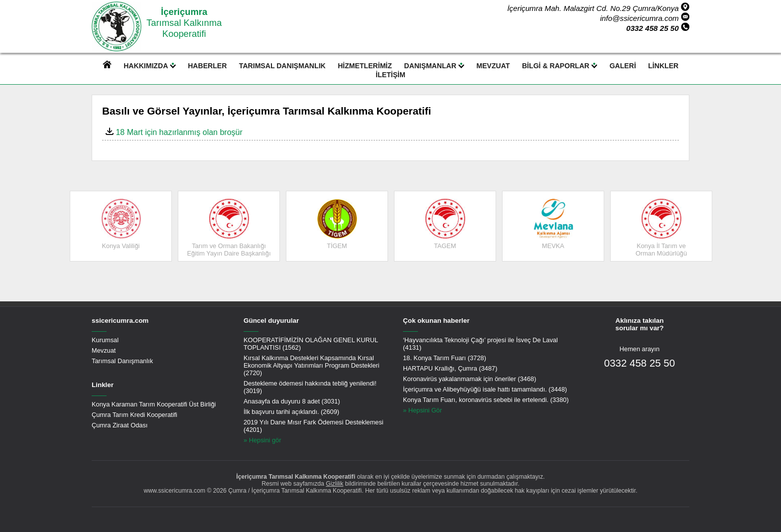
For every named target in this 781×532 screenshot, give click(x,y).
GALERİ (623, 66)
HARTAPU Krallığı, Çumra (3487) (450, 368)
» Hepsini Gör (422, 410)
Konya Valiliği (121, 224)
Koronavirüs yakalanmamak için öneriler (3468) (469, 379)
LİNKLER (663, 66)
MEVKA (553, 224)
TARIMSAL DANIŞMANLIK (282, 66)
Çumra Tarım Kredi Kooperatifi (134, 415)
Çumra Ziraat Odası (120, 425)
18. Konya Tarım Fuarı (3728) (445, 358)
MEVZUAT (493, 66)
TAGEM (445, 224)
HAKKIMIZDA (150, 66)
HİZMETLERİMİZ (365, 66)
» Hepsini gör (262, 440)
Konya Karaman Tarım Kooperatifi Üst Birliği (154, 404)
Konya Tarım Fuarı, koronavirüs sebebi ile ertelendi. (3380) (486, 400)
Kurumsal (105, 340)
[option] (121, 226)
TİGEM (337, 224)
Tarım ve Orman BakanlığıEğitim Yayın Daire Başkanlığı (229, 228)
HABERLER (207, 66)
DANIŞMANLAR (434, 66)
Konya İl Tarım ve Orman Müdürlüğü (661, 228)
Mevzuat (104, 350)
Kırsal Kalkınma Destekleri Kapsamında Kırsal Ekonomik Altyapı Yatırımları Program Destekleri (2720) (312, 365)
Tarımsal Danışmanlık (122, 361)
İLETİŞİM (390, 75)
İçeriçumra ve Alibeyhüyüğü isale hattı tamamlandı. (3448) (485, 389)
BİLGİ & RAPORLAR (560, 66)
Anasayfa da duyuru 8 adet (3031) (292, 401)
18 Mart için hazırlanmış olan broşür (174, 132)
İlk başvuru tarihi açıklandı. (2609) (291, 412)
